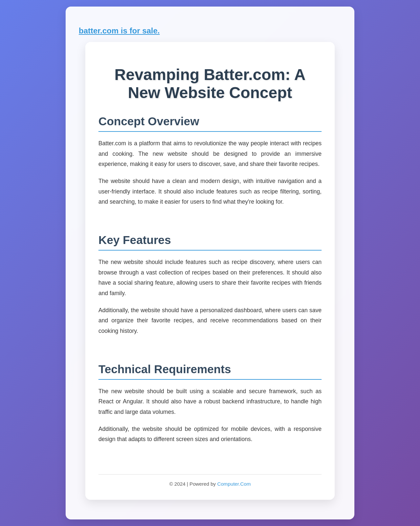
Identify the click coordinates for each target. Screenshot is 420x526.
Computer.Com (234, 484)
